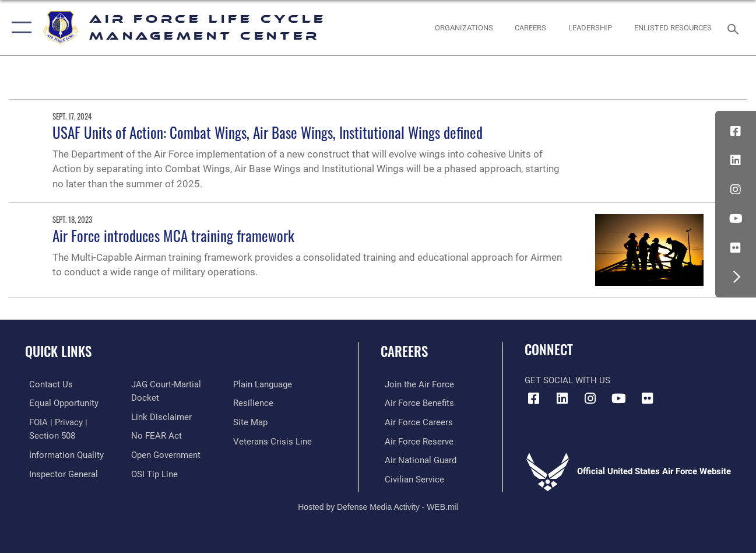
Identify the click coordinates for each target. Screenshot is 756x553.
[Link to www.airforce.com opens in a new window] (415, 384)
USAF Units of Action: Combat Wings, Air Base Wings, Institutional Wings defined (268, 132)
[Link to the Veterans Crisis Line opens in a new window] (274, 440)
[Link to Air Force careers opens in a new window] (415, 422)
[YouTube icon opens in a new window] (736, 219)
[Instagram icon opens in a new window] (736, 190)
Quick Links (58, 351)
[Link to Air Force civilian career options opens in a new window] (410, 478)
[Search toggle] (735, 28)
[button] (19, 28)
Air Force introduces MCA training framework (173, 236)
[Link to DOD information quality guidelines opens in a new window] (62, 454)
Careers (404, 351)
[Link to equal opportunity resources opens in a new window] (60, 403)
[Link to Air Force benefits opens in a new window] (415, 403)
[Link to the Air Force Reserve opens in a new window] (415, 440)
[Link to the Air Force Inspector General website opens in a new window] (59, 473)
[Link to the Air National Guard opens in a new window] (416, 459)
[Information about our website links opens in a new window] (160, 416)
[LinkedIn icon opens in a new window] (736, 160)
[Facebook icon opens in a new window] (736, 131)
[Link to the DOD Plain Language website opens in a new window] (264, 384)
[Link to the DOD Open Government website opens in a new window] (165, 454)
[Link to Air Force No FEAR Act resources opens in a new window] (155, 435)
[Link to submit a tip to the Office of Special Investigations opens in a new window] (153, 473)
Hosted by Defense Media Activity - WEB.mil (378, 505)
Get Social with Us (567, 380)
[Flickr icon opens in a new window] (736, 248)
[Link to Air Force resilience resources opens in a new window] (254, 403)
